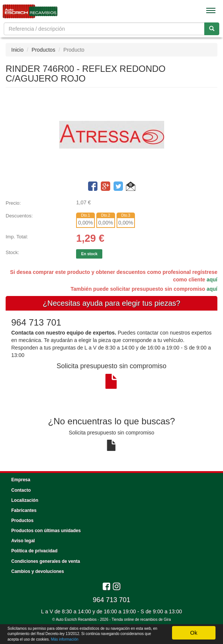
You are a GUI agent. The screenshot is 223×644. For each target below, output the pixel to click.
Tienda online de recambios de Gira (141, 619)
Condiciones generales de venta (46, 561)
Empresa (21, 480)
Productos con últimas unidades (46, 531)
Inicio (17, 50)
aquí (212, 280)
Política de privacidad (34, 551)
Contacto (21, 490)
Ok (194, 633)
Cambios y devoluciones (38, 571)
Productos (43, 50)
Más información (65, 639)
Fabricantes (24, 510)
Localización (25, 500)
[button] (131, 187)
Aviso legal (23, 541)
